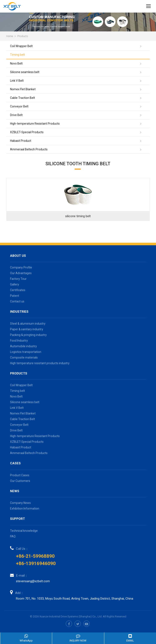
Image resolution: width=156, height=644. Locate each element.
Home (10, 36)
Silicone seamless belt (25, 72)
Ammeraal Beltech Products (29, 149)
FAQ (13, 536)
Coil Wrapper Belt (21, 46)
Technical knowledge (24, 531)
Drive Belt (16, 115)
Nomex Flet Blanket (23, 89)
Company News (20, 503)
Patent (15, 296)
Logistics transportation (26, 352)
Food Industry (19, 341)
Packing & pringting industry (28, 335)
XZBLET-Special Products (27, 132)
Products (23, 36)
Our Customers (20, 481)
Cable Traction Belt (23, 98)
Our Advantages (21, 273)
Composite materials (24, 357)
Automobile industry (23, 346)
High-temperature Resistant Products (35, 124)
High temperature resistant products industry (40, 363)
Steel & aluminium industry (28, 324)
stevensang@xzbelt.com (33, 581)
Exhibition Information (25, 508)
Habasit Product (21, 141)
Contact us (17, 301)
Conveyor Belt (19, 106)
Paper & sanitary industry (27, 329)
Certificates (18, 290)
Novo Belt (16, 63)
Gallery (15, 284)
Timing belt (17, 55)
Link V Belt (17, 81)
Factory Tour (18, 279)
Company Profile (21, 267)
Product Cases (20, 475)
